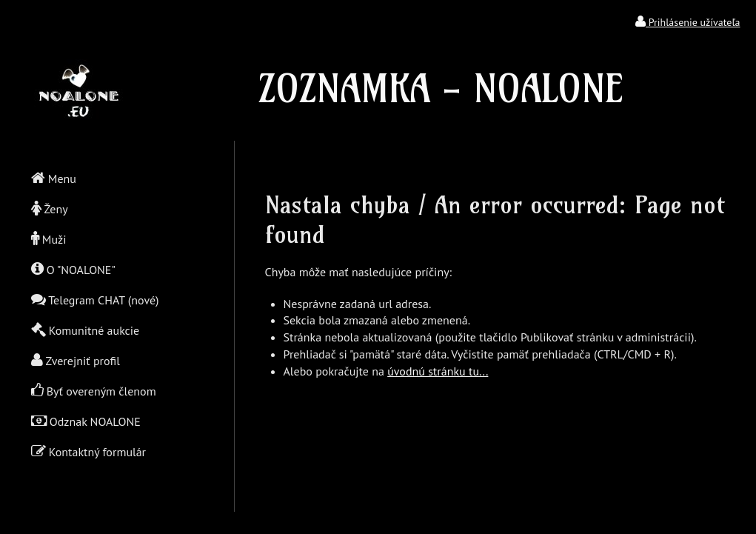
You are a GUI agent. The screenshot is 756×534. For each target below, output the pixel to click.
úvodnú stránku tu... (438, 371)
